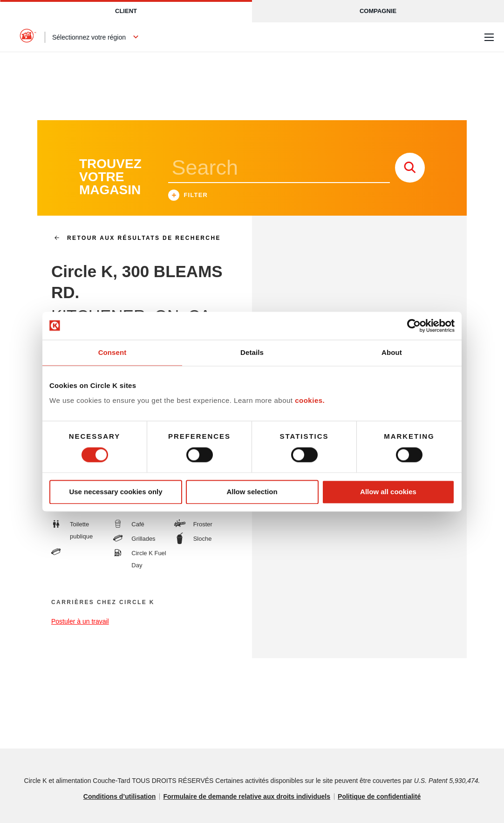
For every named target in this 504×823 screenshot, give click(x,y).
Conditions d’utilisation (120, 796)
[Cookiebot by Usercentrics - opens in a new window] (414, 326)
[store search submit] (410, 168)
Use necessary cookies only (116, 492)
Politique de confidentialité (379, 796)
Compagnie (378, 11)
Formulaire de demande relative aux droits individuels (247, 796)
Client (126, 11)
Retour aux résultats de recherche (134, 238)
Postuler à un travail (80, 621)
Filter (188, 196)
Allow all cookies (388, 492)
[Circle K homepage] (28, 37)
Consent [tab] (112, 352)
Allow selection (252, 492)
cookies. (310, 400)
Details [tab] (252, 352)
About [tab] (392, 352)
